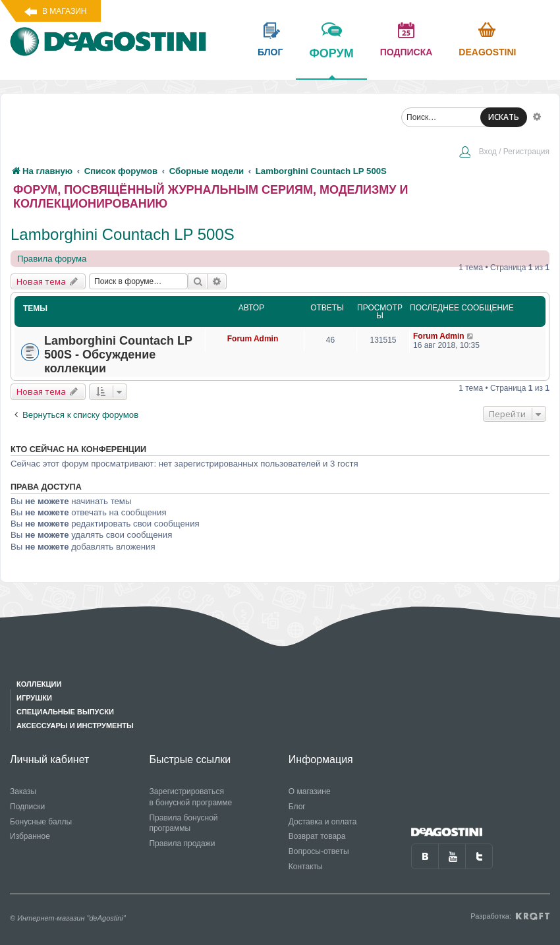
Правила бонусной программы (183, 823)
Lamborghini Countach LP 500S (123, 234)
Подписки (27, 807)
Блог (297, 807)
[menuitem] (504, 153)
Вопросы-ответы (319, 851)
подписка (406, 52)
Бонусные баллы (41, 822)
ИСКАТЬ (504, 117)
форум (331, 63)
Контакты (306, 867)
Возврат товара (317, 836)
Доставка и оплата (323, 822)
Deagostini (487, 52)
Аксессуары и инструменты (75, 726)
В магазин (64, 11)
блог (270, 52)
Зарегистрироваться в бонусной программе (190, 797)
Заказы (23, 791)
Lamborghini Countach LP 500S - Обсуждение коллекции (118, 355)
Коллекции (39, 684)
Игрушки (34, 698)
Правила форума (52, 259)
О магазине (310, 791)
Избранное (30, 836)
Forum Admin (253, 339)
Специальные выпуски (65, 712)
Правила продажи (182, 844)
